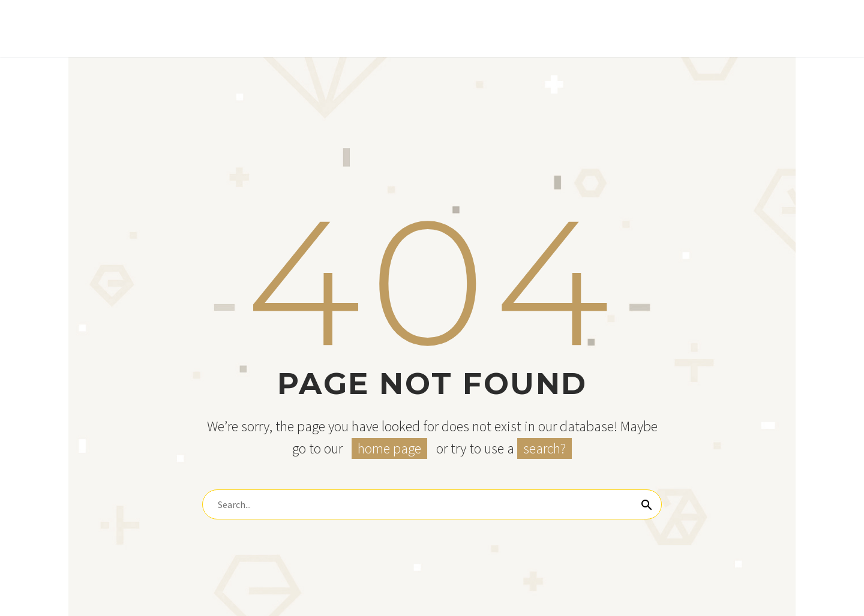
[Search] (432, 504)
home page (389, 448)
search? (544, 448)
